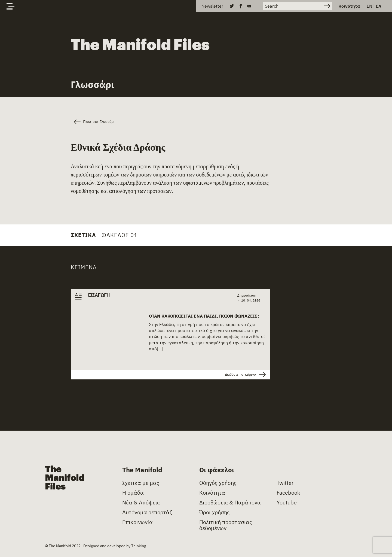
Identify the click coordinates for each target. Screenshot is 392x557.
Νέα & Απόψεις (141, 503)
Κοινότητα (349, 6)
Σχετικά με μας (141, 483)
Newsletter (212, 6)
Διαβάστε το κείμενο (245, 375)
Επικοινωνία (137, 522)
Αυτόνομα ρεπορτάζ (147, 512)
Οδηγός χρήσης (218, 483)
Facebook (288, 493)
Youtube (287, 503)
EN (369, 6)
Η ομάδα (133, 493)
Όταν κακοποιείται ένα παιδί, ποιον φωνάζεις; (204, 316)
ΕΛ (379, 6)
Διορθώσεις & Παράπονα (230, 503)
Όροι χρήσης (215, 512)
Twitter (285, 483)
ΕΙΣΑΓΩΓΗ (99, 295)
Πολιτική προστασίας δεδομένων (226, 525)
